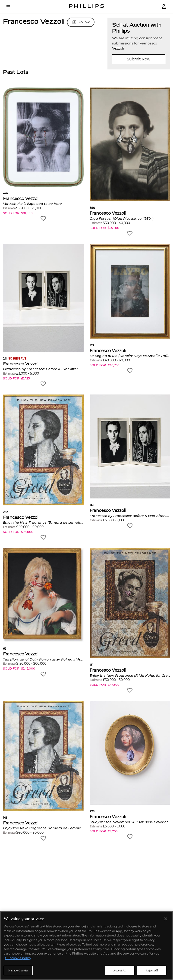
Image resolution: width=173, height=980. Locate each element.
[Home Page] (87, 7)
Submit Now (139, 59)
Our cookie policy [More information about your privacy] (18, 958)
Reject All (152, 970)
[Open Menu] (12, 7)
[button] (43, 155)
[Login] (164, 7)
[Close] (166, 919)
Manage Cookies (18, 970)
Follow (81, 22)
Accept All (120, 970)
